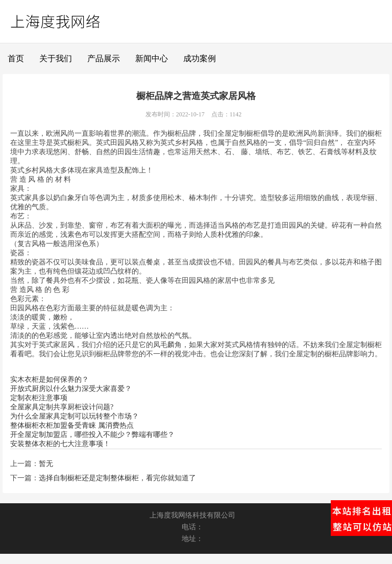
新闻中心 (152, 58)
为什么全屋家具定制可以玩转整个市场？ (75, 416)
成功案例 (200, 58)
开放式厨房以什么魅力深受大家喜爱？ (71, 389)
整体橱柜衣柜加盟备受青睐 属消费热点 (72, 425)
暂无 (46, 464)
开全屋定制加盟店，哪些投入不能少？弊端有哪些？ (92, 435)
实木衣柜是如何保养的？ (50, 379)
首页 (16, 58)
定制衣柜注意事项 (39, 398)
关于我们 (56, 58)
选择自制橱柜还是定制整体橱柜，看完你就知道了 (117, 478)
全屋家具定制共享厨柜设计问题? (62, 407)
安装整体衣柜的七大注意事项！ (60, 444)
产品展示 (104, 58)
